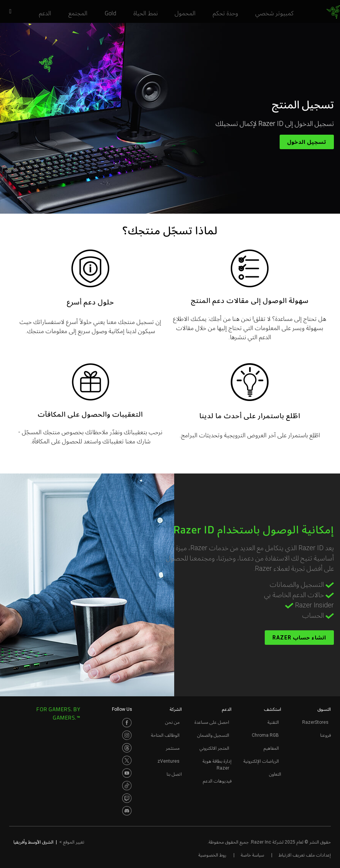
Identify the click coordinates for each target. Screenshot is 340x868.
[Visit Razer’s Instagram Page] (127, 735)
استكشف (273, 709)
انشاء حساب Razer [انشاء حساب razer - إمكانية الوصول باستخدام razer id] (299, 638)
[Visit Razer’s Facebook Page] (127, 723)
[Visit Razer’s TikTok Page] (127, 786)
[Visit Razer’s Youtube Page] (127, 773)
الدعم (227, 709)
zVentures (168, 761)
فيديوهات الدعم (217, 781)
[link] (333, 12)
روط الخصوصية (212, 855)
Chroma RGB (265, 735)
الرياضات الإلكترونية (261, 761)
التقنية (273, 722)
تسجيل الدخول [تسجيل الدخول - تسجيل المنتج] (307, 142)
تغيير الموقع (72, 842)
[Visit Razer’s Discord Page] (127, 811)
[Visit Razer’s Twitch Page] (127, 798)
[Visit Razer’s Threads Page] (127, 748)
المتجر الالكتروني (214, 748)
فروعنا (325, 735)
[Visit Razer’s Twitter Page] (127, 760)
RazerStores (315, 722)
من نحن (172, 722)
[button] (8, 12)
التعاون (275, 774)
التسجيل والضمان (213, 735)
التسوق (324, 709)
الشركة (176, 709)
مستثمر (173, 748)
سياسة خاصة (252, 855)
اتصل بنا (174, 774)
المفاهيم (271, 748)
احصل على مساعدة (212, 722)
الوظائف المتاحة (165, 735)
